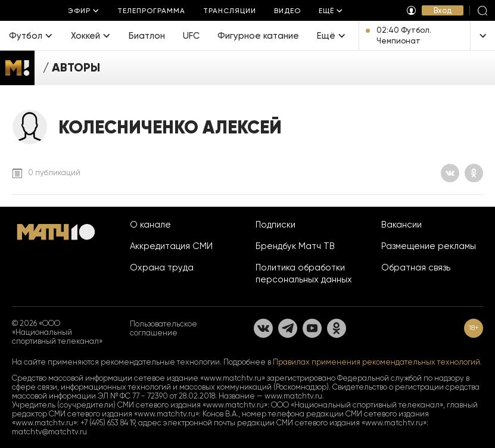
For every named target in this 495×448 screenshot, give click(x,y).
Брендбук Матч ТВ (295, 246)
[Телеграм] (288, 328)
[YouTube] (312, 328)
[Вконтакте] (450, 173)
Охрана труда (162, 267)
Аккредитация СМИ (171, 246)
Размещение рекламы (429, 246)
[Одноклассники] (474, 173)
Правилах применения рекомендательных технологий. (377, 362)
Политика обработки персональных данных (304, 273)
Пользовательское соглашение (164, 328)
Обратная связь (416, 267)
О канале (150, 225)
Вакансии (401, 225)
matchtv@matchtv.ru (49, 432)
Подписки (275, 225)
